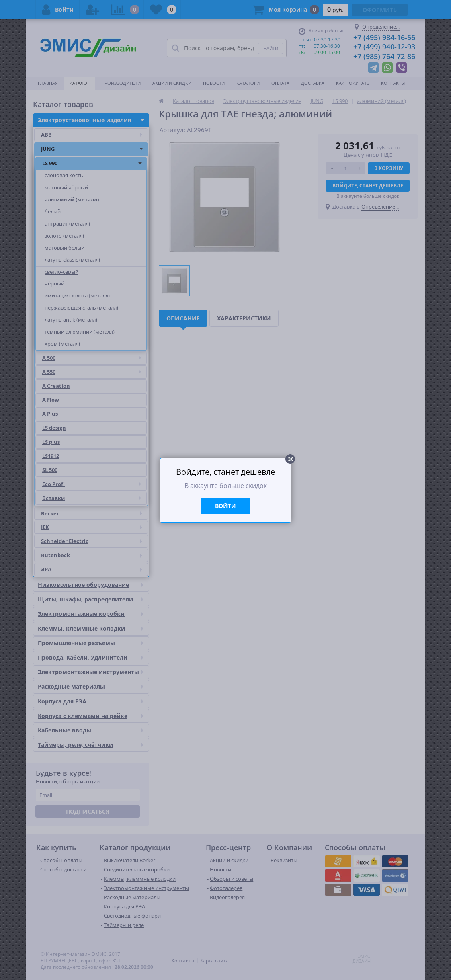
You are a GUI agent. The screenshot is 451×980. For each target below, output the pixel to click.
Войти (225, 506)
